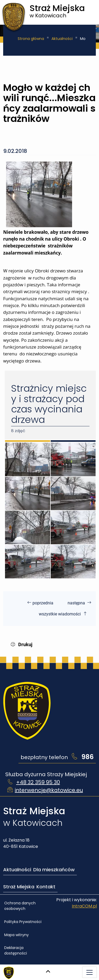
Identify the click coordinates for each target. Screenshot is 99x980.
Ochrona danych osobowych (20, 906)
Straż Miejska (19, 887)
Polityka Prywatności (23, 922)
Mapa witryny (16, 935)
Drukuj (22, 644)
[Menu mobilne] (89, 972)
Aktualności (62, 39)
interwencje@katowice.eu (49, 790)
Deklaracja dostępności (16, 950)
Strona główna (31, 39)
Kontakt (46, 887)
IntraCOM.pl (84, 906)
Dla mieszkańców (54, 870)
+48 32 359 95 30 (38, 782)
